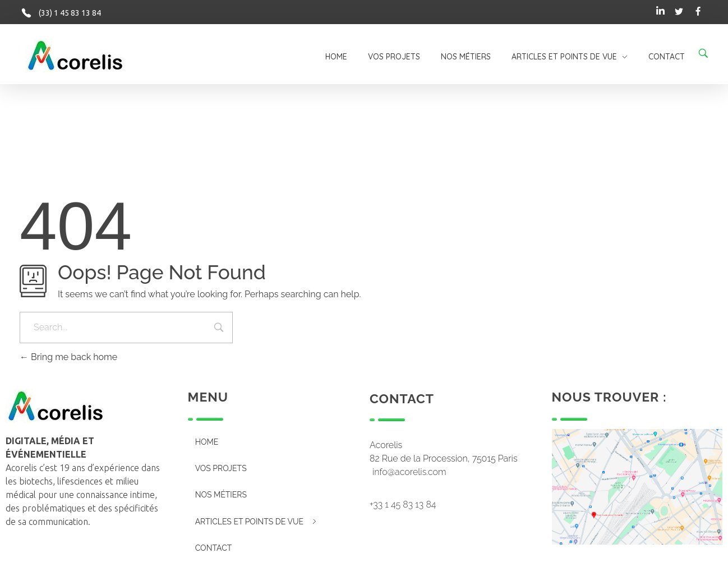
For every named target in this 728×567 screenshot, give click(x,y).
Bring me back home (68, 357)
